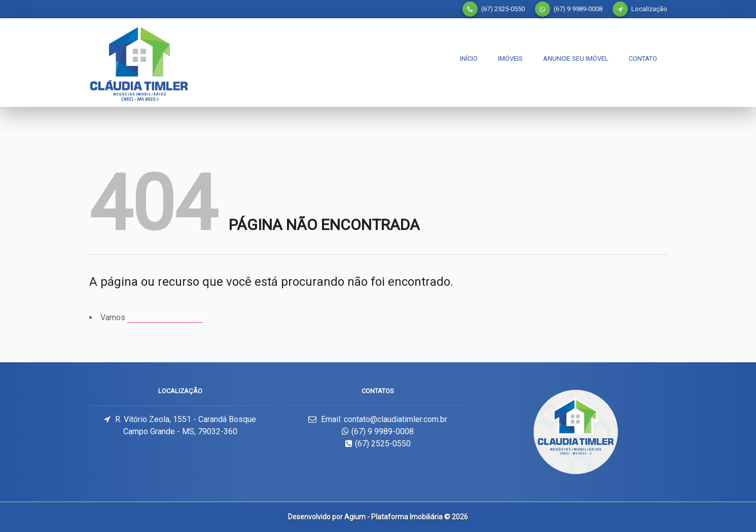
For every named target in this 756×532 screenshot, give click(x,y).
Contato (643, 59)
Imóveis (510, 59)
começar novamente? (165, 317)
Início (469, 59)
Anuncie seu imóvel (576, 59)
